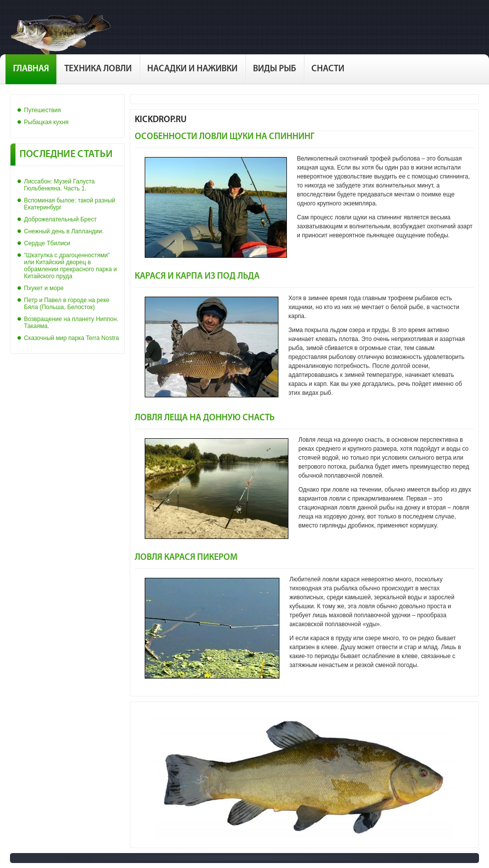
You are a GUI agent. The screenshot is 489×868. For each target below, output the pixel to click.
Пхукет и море (44, 288)
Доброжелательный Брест (60, 219)
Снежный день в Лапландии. (64, 231)
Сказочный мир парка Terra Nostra (71, 338)
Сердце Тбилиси (47, 243)
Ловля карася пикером (186, 558)
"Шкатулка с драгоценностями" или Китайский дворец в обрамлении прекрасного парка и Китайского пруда (70, 266)
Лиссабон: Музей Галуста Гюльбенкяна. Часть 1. (59, 185)
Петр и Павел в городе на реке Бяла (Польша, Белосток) (67, 304)
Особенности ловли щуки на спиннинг (225, 137)
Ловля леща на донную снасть (205, 418)
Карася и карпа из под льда (197, 276)
